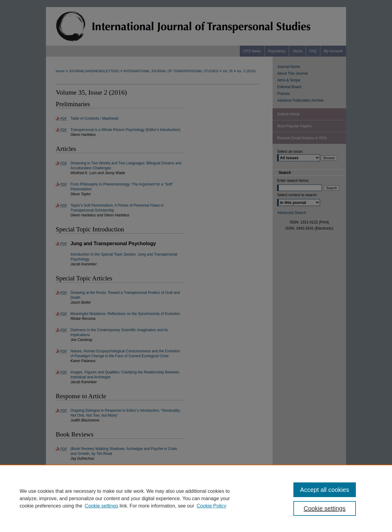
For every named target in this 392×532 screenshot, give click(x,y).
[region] (196, 498)
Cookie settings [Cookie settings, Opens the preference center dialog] (325, 508)
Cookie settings (102, 506)
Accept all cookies (325, 490)
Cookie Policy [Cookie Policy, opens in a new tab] (211, 506)
